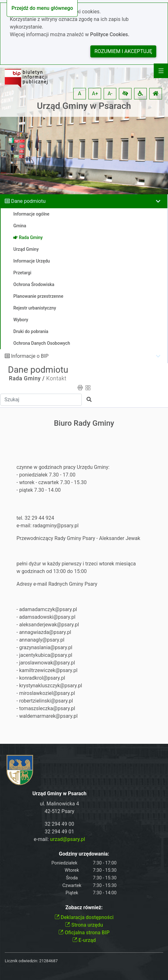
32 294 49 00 (59, 824)
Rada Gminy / (27, 378)
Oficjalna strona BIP (84, 933)
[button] (125, 94)
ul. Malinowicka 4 (59, 804)
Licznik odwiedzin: (21, 961)
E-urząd (84, 940)
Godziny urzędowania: (84, 854)
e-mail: (60, 839)
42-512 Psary (60, 811)
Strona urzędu (84, 925)
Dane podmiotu (28, 201)
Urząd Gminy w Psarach (84, 106)
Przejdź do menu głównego (42, 8)
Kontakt (56, 378)
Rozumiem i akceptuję (123, 51)
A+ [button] (95, 93)
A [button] (80, 93)
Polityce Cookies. (110, 34)
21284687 (48, 961)
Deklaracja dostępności (84, 917)
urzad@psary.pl (68, 839)
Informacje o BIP (30, 356)
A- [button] (110, 93)
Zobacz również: (84, 907)
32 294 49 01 (59, 832)
